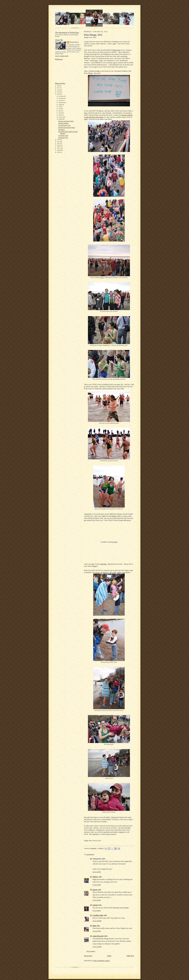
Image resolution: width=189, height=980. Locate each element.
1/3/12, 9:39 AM (97, 900)
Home (109, 956)
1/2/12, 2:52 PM (97, 872)
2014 (59, 90)
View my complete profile (62, 56)
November (61, 98)
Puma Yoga (116, 50)
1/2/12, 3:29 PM (97, 885)
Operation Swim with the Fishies (67, 128)
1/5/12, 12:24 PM (97, 947)
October (61, 100)
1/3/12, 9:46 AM (97, 911)
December (61, 96)
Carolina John (98, 915)
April (60, 113)
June (60, 109)
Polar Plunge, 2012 (63, 138)
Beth (94, 926)
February (61, 117)
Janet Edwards (98, 936)
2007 (59, 148)
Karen (95, 890)
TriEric (102, 277)
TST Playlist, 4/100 (63, 136)
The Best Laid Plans (63, 123)
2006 (59, 150)
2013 (59, 92)
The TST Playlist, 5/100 (64, 125)
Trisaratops (74, 42)
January (61, 119)
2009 (59, 144)
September (61, 103)
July (60, 107)
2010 (59, 142)
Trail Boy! (104, 564)
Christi (95, 905)
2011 (58, 140)
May (60, 111)
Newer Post (88, 956)
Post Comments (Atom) (102, 961)
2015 (59, 88)
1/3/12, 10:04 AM (97, 921)
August (61, 105)
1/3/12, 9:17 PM (97, 931)
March (60, 115)
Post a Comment (91, 951)
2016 (59, 86)
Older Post (130, 956)
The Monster (61, 130)
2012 (59, 94)
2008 (59, 146)
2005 (59, 152)
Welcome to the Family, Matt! (66, 121)
